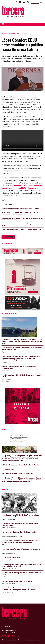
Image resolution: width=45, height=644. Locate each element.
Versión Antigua (8, 633)
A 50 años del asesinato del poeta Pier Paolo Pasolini (21, 465)
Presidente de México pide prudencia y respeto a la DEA (20, 208)
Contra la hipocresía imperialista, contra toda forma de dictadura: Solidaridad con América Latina (21, 541)
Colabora (6, 624)
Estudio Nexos (29, 640)
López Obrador (7, 243)
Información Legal (9, 630)
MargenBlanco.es (11, 640)
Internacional (14, 33)
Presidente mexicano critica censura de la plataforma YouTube (20, 225)
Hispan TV (5, 33)
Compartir (8, 237)
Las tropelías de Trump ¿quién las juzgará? (17, 581)
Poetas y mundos (8, 469)
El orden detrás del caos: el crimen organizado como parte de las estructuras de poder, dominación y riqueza (22, 589)
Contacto (6, 622)
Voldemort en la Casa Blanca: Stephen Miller (17, 474)
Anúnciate (6, 626)
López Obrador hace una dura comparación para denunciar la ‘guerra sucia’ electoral (22, 219)
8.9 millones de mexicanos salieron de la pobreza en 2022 (21, 230)
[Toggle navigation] (3, 24)
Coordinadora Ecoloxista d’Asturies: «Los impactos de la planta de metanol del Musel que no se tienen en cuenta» (22, 340)
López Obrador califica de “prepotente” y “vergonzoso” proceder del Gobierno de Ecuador (20, 213)
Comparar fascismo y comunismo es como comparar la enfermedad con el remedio (21, 565)
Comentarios (7, 628)
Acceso (38, 640)
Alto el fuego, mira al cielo (11, 557)
